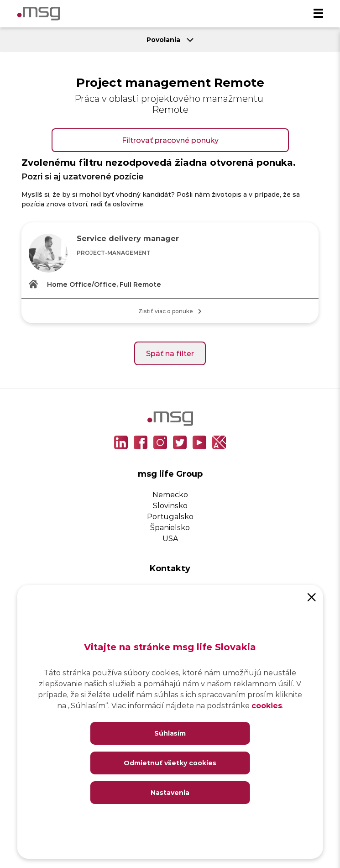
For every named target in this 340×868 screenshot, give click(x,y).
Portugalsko (170, 516)
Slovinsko (170, 505)
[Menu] (318, 14)
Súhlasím (170, 733)
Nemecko (170, 494)
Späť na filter (170, 353)
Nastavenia (170, 792)
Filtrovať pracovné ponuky (170, 140)
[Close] (312, 596)
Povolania (170, 39)
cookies (267, 705)
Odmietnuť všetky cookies (170, 763)
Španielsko (170, 527)
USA (170, 538)
